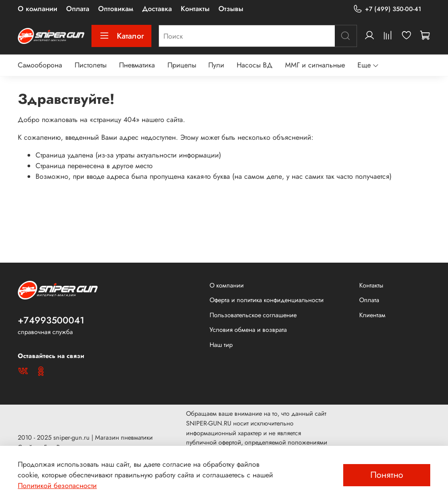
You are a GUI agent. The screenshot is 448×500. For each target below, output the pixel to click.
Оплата (78, 9)
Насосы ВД (255, 65)
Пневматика (137, 65)
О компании (38, 9)
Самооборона (40, 65)
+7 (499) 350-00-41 (387, 9)
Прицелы (182, 65)
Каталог (121, 36)
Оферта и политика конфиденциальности (267, 300)
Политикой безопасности (57, 486)
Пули (216, 65)
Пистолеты (91, 65)
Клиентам (372, 315)
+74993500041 (51, 320)
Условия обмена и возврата (248, 330)
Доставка (157, 9)
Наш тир (221, 345)
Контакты (195, 9)
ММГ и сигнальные (315, 65)
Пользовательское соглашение (253, 315)
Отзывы (231, 9)
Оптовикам (116, 9)
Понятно (387, 475)
